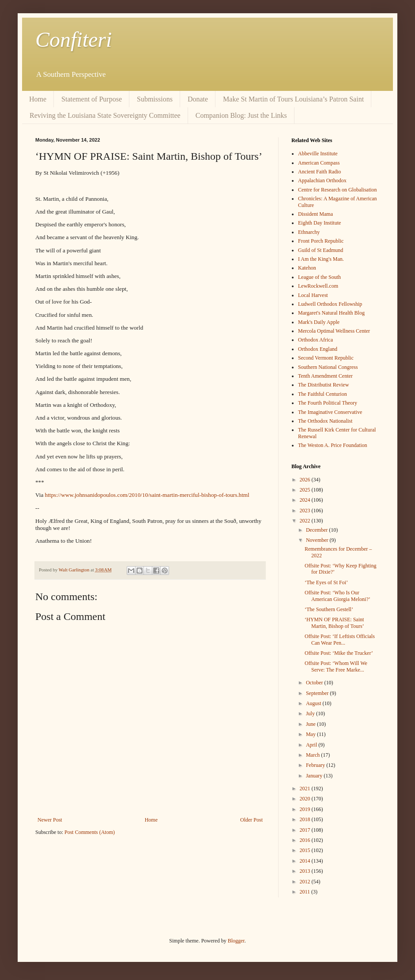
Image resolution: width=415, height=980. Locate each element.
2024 (306, 500)
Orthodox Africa (315, 340)
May (311, 734)
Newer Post (50, 820)
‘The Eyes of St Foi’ (326, 582)
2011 (306, 892)
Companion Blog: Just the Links (241, 115)
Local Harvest (313, 295)
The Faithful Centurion (323, 394)
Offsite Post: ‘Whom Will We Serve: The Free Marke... (336, 666)
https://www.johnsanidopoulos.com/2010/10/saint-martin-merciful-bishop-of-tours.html (147, 495)
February (316, 765)
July (311, 713)
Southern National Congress (328, 367)
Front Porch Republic (321, 241)
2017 (306, 830)
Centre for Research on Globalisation (338, 190)
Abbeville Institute (318, 154)
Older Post (251, 820)
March (313, 755)
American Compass (319, 163)
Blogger (236, 941)
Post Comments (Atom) (90, 832)
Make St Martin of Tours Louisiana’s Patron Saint (293, 99)
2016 (306, 840)
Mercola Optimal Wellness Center (334, 331)
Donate (198, 99)
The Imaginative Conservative (330, 412)
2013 (306, 871)
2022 (306, 521)
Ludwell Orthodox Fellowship (330, 304)
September (318, 693)
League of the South (319, 277)
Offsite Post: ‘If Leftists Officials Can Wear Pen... (340, 639)
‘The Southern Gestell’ (329, 609)
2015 (306, 850)
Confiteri (74, 39)
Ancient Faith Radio (319, 172)
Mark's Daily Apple (319, 322)
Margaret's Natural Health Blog (331, 313)
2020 (306, 799)
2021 (306, 789)
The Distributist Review (323, 385)
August (314, 703)
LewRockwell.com (318, 286)
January (315, 776)
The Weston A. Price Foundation (332, 445)
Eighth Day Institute (319, 223)
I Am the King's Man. (321, 259)
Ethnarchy (309, 232)
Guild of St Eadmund (321, 250)
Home (38, 99)
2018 (306, 819)
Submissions (155, 99)
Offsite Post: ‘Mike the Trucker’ (339, 653)
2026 (306, 480)
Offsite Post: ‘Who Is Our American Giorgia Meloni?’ (338, 596)
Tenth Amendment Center (325, 376)
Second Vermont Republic (326, 358)
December (317, 530)
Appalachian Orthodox (322, 180)
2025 (306, 490)
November (318, 540)
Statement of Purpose (92, 99)
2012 (306, 882)
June (311, 724)
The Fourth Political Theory (328, 403)
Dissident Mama (315, 214)
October (315, 683)
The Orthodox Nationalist (325, 421)
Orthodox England (318, 349)
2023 (306, 511)
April (312, 745)
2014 (306, 861)
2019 (306, 809)
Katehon (307, 268)
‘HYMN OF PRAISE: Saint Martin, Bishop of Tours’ (334, 623)
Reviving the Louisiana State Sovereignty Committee (105, 115)
